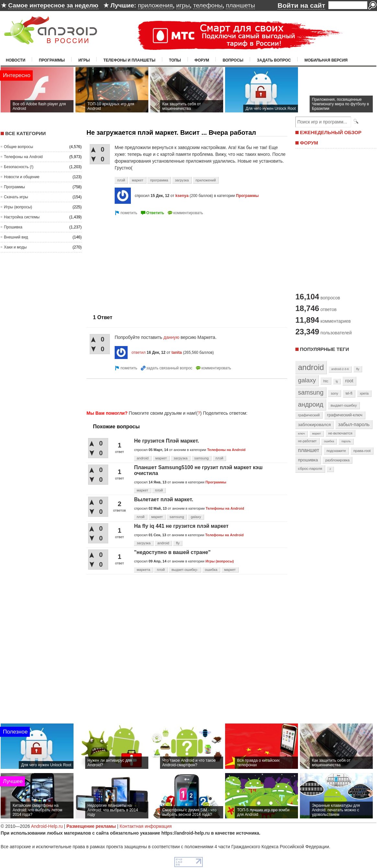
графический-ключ (345, 415)
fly (178, 543)
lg (337, 381)
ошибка (211, 570)
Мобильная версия (326, 60)
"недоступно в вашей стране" (172, 552)
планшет (308, 450)
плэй (121, 180)
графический (309, 415)
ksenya (182, 196)
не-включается (340, 433)
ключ (301, 434)
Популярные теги (324, 349)
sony (334, 393)
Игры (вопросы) (18, 207)
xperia (364, 393)
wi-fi (349, 393)
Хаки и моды (15, 247)
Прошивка (13, 227)
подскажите (336, 451)
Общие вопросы (18, 147)
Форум (202, 60)
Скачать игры (16, 197)
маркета (143, 570)
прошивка (308, 460)
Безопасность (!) (19, 167)
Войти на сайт (301, 5)
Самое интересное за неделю (53, 5)
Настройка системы (22, 217)
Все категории (25, 133)
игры (183, 5)
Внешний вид (16, 237)
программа (159, 180)
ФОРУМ (309, 143)
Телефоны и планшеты (129, 60)
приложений (206, 180)
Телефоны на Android (23, 157)
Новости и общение (22, 177)
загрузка (182, 180)
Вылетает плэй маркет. (164, 499)
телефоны (208, 5)
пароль (346, 441)
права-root (362, 451)
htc (326, 381)
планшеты (240, 5)
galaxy (196, 517)
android (143, 458)
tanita (177, 353)
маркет (138, 180)
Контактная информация (146, 826)
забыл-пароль (354, 424)
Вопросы (233, 60)
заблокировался (314, 425)
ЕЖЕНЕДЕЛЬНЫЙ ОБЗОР (331, 132)
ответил (139, 353)
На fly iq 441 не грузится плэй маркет (181, 526)
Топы (175, 60)
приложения (155, 5)
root (349, 381)
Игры (84, 60)
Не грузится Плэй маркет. (167, 441)
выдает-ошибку (344, 405)
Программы (52, 60)
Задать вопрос (274, 60)
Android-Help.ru (47, 826)
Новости (16, 60)
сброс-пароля (310, 469)
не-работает (307, 441)
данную (171, 337)
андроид (311, 404)
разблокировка (337, 460)
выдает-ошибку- (185, 570)
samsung (202, 458)
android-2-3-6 (340, 369)
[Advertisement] (185, 393)
